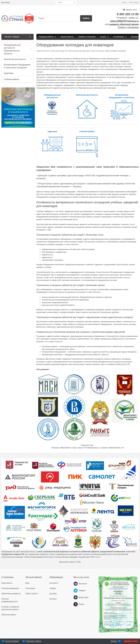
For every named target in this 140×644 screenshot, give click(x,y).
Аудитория (52, 131)
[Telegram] (76, 591)
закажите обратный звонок (124, 24)
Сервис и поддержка (128, 27)
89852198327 (65, 448)
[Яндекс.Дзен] (76, 597)
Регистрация (134, 2)
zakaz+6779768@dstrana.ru (89, 448)
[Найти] (86, 18)
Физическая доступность (87, 95)
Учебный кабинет (87, 131)
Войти (124, 2)
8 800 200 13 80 (128, 14)
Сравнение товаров (34, 641)
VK (123, 448)
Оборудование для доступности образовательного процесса (52, 98)
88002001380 (115, 448)
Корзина (114, 641)
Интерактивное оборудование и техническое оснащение (122, 98)
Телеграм (55, 448)
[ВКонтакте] (76, 584)
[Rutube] (76, 604)
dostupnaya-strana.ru (29, 552)
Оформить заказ (131, 641)
